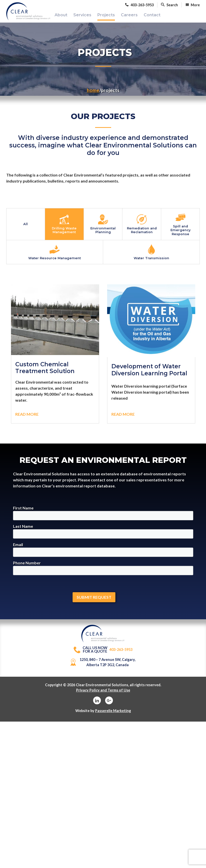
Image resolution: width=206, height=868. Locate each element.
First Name (103, 516)
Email (103, 553)
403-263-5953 (103, 653)
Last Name (103, 535)
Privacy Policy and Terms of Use (103, 694)
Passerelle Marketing (113, 714)
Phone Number (103, 571)
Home (93, 93)
